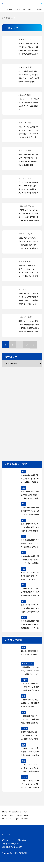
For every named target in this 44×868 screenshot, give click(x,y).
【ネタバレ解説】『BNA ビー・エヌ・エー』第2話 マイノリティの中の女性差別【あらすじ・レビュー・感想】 (30, 784)
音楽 (24, 712)
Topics (17, 819)
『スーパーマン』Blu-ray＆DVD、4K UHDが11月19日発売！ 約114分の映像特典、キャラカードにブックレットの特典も (29, 189)
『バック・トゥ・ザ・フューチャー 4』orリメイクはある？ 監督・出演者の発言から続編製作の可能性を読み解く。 (30, 768)
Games (19, 815)
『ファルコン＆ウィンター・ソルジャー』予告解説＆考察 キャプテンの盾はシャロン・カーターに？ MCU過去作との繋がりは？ (30, 687)
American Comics (24, 9)
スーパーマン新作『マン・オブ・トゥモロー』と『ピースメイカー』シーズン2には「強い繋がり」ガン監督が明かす (29, 273)
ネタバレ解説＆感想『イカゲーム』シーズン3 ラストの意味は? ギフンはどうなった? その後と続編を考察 (30, 544)
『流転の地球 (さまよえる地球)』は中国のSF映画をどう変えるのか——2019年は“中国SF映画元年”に (30, 703)
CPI (26, 853)
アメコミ (31, 39)
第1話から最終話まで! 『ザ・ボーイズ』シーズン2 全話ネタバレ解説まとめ (30, 736)
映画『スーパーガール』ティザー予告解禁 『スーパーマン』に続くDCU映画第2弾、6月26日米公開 (28, 160)
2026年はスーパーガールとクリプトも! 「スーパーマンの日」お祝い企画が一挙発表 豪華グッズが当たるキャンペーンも (29, 50)
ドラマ (30, 234)
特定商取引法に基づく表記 (12, 847)
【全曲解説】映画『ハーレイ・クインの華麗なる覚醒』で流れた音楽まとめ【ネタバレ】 (30, 720)
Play (11, 819)
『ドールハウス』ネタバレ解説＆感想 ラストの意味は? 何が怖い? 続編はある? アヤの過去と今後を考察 (30, 592)
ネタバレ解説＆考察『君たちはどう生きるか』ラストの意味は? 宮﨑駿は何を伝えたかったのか (30, 479)
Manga (5, 819)
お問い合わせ (21, 840)
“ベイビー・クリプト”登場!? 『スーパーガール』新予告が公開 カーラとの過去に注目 (29, 104)
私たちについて (8, 840)
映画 (30, 67)
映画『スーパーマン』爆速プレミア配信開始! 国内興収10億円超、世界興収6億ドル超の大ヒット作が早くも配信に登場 (29, 328)
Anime (39, 9)
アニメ (24, 777)
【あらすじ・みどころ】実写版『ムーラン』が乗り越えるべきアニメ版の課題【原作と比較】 (30, 752)
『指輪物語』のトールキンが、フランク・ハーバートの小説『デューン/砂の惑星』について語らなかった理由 (30, 671)
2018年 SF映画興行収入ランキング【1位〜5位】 (30, 653)
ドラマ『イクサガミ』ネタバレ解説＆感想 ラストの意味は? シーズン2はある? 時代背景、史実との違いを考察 (30, 576)
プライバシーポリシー (10, 844)
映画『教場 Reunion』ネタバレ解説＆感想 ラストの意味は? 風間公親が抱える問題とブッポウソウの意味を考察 (30, 528)
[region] (23, 413)
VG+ (20, 853)
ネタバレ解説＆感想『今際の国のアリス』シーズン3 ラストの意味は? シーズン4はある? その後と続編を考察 (30, 511)
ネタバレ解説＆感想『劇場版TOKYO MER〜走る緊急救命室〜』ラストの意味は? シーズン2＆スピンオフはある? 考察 (30, 625)
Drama (12, 815)
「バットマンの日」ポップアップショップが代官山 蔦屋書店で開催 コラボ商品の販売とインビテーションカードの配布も (28, 300)
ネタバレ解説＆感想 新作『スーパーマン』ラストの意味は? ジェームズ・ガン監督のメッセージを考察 (29, 76)
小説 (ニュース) (27, 664)
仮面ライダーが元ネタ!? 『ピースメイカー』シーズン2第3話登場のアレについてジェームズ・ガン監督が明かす (28, 245)
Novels (5, 815)
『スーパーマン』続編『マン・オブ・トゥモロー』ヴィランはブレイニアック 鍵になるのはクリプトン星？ (28, 132)
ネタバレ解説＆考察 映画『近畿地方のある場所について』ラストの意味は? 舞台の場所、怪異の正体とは (30, 560)
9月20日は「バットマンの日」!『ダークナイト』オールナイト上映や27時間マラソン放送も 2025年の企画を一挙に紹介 (29, 217)
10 (27, 345)
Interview (25, 819)
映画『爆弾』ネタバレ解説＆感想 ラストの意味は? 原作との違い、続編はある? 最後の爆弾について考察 (30, 495)
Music (26, 815)
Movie (10, 9)
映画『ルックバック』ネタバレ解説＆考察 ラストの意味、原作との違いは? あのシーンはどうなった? (30, 609)
